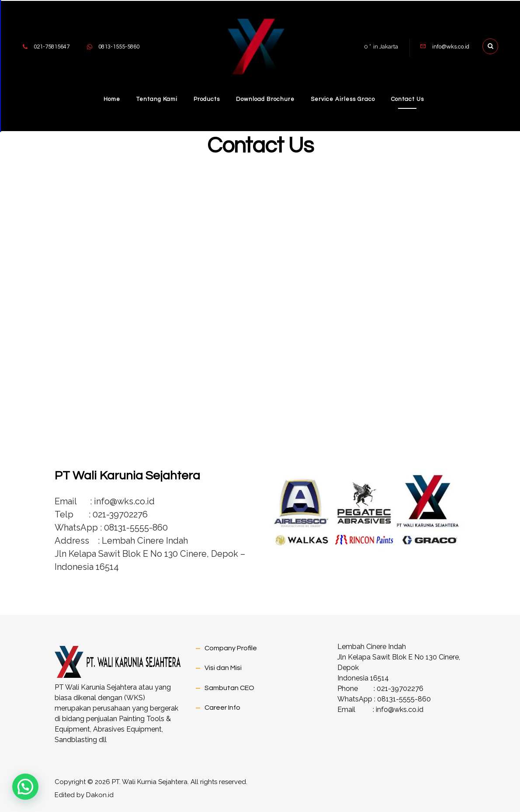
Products (206, 98)
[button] (25, 787)
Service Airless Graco (345, 98)
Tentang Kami (155, 98)
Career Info (222, 707)
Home (108, 98)
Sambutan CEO (229, 687)
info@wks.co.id (400, 709)
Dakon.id (100, 795)
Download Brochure (266, 98)
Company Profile (231, 648)
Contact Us (411, 98)
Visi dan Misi (223, 667)
